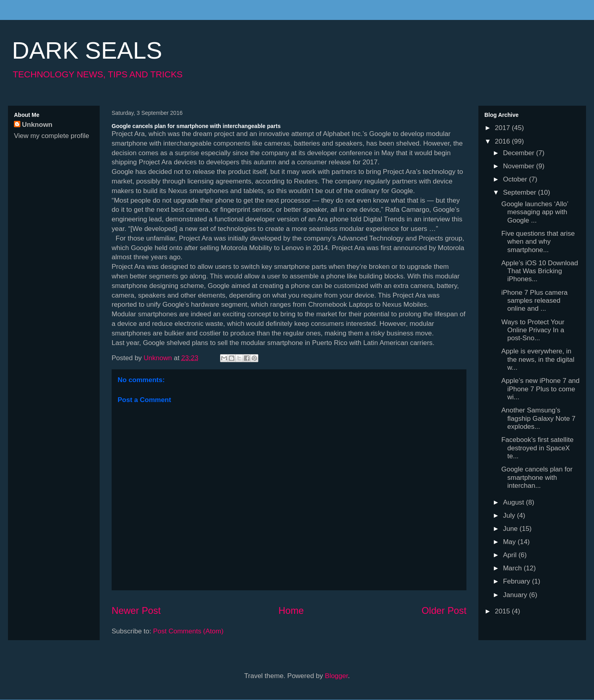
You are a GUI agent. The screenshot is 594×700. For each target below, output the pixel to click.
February (518, 581)
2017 (503, 128)
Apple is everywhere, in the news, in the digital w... (538, 359)
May (510, 542)
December (520, 153)
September (521, 192)
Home (291, 610)
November (520, 166)
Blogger (336, 676)
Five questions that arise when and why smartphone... (538, 242)
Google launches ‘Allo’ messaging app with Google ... (535, 212)
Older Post (444, 610)
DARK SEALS (87, 50)
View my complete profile (52, 136)
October (516, 179)
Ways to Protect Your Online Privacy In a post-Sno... (533, 330)
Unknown (37, 125)
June (511, 529)
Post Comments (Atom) (188, 631)
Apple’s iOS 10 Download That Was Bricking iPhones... (539, 271)
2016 (503, 141)
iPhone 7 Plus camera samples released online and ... (534, 301)
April (511, 555)
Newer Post (136, 610)
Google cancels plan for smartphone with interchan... (537, 477)
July (510, 516)
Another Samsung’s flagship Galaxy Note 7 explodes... (538, 418)
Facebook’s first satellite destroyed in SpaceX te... (537, 448)
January (516, 595)
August (515, 502)
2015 (503, 611)
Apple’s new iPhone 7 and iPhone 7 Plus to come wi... (540, 389)
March (513, 568)
